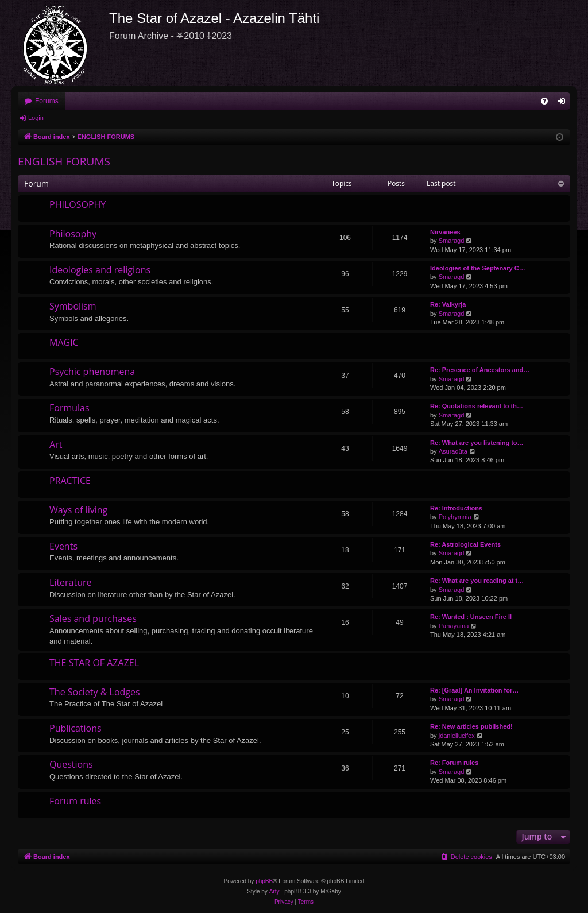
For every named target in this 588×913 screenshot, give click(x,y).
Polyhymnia (455, 517)
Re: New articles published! (471, 726)
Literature (71, 582)
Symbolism (73, 306)
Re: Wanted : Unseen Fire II (471, 617)
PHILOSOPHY (78, 204)
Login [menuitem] (564, 103)
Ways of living (78, 510)
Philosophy (73, 234)
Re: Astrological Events (465, 544)
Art (56, 444)
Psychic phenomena (92, 372)
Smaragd (452, 241)
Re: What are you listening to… (477, 443)
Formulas (69, 408)
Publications (76, 728)
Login (36, 118)
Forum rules (75, 801)
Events (63, 546)
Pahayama (454, 626)
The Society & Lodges (95, 692)
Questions (71, 764)
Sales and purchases (93, 618)
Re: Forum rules (454, 763)
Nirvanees (445, 232)
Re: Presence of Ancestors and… (480, 370)
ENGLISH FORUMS (64, 161)
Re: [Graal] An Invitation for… (474, 690)
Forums (47, 101)
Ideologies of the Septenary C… (478, 268)
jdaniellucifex (457, 736)
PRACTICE (70, 481)
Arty (274, 891)
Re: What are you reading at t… (477, 581)
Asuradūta (453, 451)
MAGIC (64, 342)
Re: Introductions (456, 508)
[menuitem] (544, 101)
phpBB (264, 881)
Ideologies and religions (100, 270)
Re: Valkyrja (448, 304)
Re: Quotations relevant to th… (477, 406)
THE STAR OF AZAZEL (94, 663)
